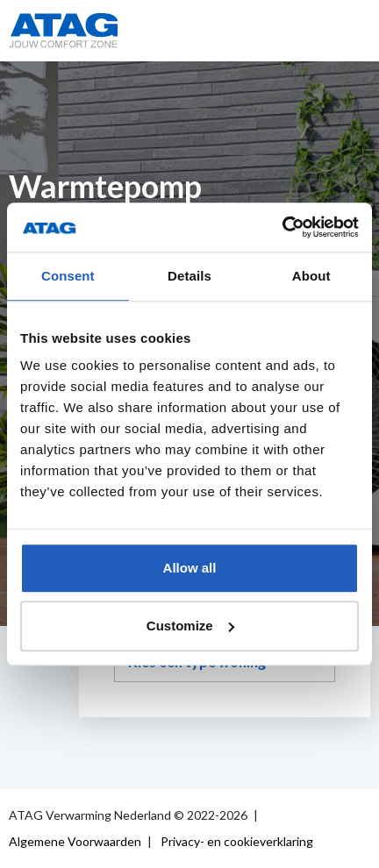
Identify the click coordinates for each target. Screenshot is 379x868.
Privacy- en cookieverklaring (237, 841)
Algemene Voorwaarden (75, 841)
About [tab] (311, 276)
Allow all (190, 568)
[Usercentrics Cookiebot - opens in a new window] (282, 227)
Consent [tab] (68, 276)
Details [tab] (189, 276)
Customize (190, 626)
